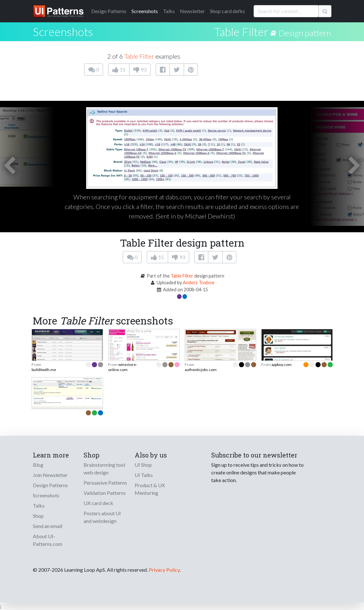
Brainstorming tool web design (104, 469)
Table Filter (241, 32)
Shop (38, 516)
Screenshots (145, 11)
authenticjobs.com (201, 370)
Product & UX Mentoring (150, 489)
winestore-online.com (123, 367)
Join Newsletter (50, 475)
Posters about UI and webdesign (102, 517)
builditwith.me (44, 370)
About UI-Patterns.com (48, 540)
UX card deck (98, 503)
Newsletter (192, 11)
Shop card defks (227, 11)
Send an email (48, 526)
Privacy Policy (164, 570)
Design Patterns (50, 485)
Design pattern (305, 33)
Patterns (109, 11)
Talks (169, 11)
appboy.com (282, 365)
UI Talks (144, 475)
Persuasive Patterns (105, 483)
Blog (38, 465)
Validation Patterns (105, 493)
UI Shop (143, 465)
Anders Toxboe (199, 283)
